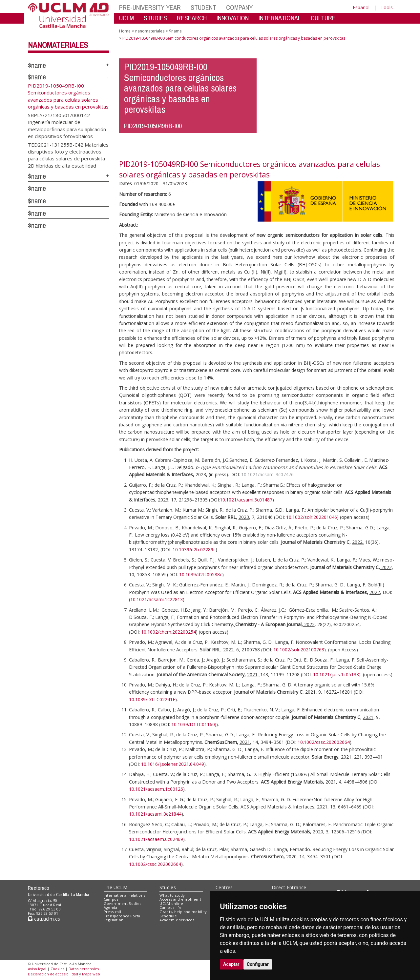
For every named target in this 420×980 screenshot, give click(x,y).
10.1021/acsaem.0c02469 (156, 839)
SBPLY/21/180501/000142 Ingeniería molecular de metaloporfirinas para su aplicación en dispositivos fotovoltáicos (67, 125)
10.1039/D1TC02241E (152, 699)
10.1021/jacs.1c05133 (336, 674)
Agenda (111, 907)
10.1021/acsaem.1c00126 (156, 789)
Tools (387, 7)
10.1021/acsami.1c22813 (157, 599)
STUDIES (155, 18)
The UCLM (115, 887)
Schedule (168, 916)
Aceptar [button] (231, 964)
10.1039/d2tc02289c (194, 550)
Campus (111, 899)
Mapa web (91, 974)
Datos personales (84, 969)
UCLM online (171, 903)
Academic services (177, 920)
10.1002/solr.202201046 (312, 517)
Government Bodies (123, 903)
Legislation (114, 920)
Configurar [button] (258, 964)
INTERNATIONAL (280, 18)
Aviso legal (37, 969)
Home (125, 31)
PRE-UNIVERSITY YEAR (150, 7)
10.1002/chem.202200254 (168, 632)
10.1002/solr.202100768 (299, 650)
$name (37, 65)
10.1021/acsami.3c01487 (246, 500)
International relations (125, 895)
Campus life (170, 907)
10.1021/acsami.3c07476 (267, 474)
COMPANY (239, 7)
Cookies (57, 969)
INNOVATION (233, 18)
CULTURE (323, 18)
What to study (172, 895)
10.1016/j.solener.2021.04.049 (173, 764)
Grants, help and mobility (183, 912)
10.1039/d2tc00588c (201, 574)
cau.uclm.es (44, 919)
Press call (112, 912)
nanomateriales (58, 45)
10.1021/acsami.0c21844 (155, 814)
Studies (168, 887)
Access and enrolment (180, 899)
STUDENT (203, 7)
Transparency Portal (123, 916)
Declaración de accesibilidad (53, 974)
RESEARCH (192, 18)
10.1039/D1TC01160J (194, 724)
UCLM (126, 18)
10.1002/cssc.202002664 (324, 742)
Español (361, 7)
